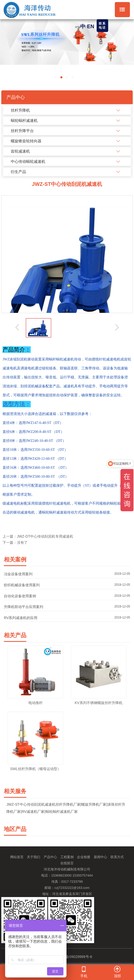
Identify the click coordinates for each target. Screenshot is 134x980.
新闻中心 (100, 857)
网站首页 (17, 857)
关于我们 (33, 857)
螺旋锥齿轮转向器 (26, 141)
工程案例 (67, 857)
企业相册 (84, 857)
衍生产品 (18, 172)
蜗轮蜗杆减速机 (24, 120)
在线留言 (67, 863)
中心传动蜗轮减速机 (28, 161)
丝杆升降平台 (22, 131)
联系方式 (117, 857)
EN (91, 26)
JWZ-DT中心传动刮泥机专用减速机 (45, 536)
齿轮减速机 (20, 151)
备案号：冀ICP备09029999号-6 (67, 957)
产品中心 (50, 857)
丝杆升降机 (20, 110)
